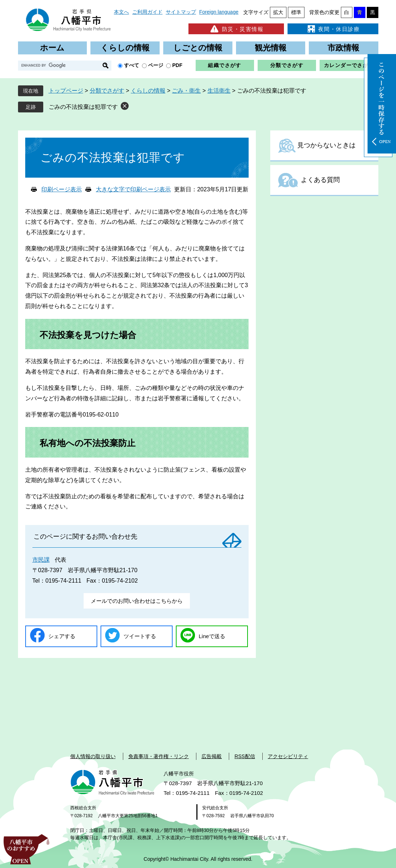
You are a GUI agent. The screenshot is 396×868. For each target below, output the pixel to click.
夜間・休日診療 (333, 29)
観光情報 (271, 48)
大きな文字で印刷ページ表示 (133, 189)
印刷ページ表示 (62, 189)
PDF (177, 65)
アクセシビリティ (288, 756)
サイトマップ (181, 12)
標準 (296, 12)
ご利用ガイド (147, 12)
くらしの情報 (125, 48)
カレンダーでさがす (349, 65)
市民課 (41, 560)
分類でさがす (287, 65)
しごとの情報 (198, 48)
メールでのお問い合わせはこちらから (137, 601)
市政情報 (343, 48)
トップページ (66, 91)
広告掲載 (212, 756)
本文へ (121, 12)
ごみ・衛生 (186, 91)
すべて (132, 65)
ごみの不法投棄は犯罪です (83, 107)
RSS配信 (245, 756)
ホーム (52, 48)
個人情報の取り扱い (93, 756)
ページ (156, 65)
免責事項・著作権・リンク (159, 756)
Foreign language (219, 12)
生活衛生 (219, 91)
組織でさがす (224, 65)
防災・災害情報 (236, 29)
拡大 (278, 12)
